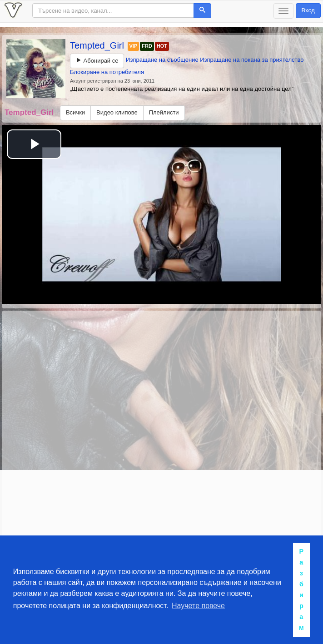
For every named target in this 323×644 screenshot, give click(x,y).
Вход (308, 10)
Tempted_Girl (98, 45)
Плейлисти (164, 112)
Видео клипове (117, 112)
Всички (75, 112)
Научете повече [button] (198, 606)
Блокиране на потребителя (107, 72)
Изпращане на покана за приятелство (252, 60)
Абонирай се (97, 61)
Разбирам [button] (301, 590)
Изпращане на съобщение (162, 60)
